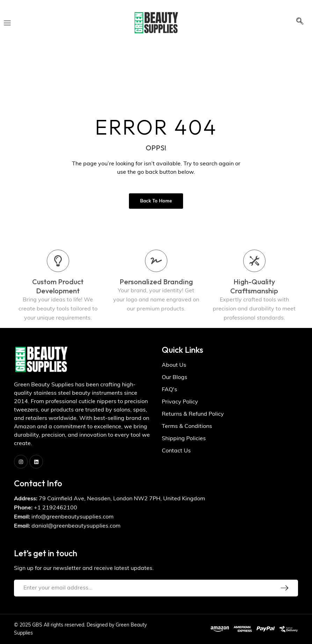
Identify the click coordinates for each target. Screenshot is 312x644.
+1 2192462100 (56, 508)
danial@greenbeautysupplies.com (76, 526)
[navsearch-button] (300, 23)
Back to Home (156, 201)
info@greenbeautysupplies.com (72, 517)
